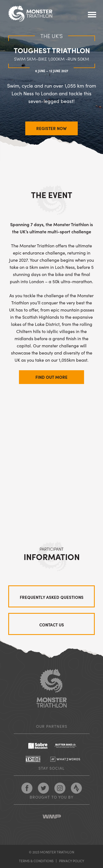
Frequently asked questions (52, 597)
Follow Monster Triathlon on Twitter (43, 788)
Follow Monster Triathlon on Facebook (27, 788)
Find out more (51, 377)
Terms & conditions (36, 861)
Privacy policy (72, 861)
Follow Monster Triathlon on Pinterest (60, 788)
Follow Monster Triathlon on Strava (76, 788)
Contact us (52, 625)
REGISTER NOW (51, 128)
